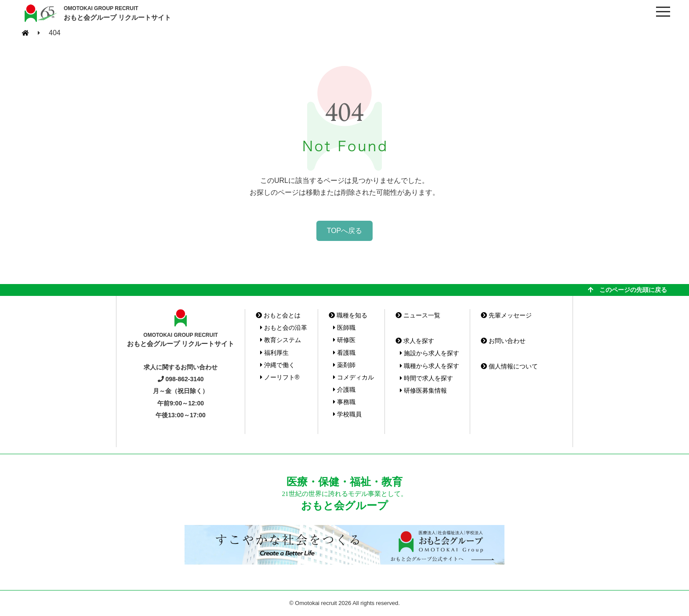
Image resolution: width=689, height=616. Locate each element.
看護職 (344, 353)
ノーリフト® (280, 377)
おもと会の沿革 (284, 328)
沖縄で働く (277, 365)
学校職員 (347, 414)
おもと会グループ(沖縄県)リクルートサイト (40, 13)
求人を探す (415, 341)
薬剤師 (344, 365)
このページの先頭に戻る (627, 290)
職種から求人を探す (430, 366)
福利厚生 (274, 353)
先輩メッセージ (506, 315)
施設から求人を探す (430, 353)
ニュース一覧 (418, 315)
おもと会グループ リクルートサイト (117, 13)
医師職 (344, 328)
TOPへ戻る (345, 231)
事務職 (344, 402)
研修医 (344, 340)
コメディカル (354, 377)
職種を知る (348, 315)
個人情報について (509, 366)
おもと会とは (278, 315)
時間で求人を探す (426, 378)
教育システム (281, 340)
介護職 (344, 390)
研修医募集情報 (423, 390)
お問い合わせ (503, 341)
